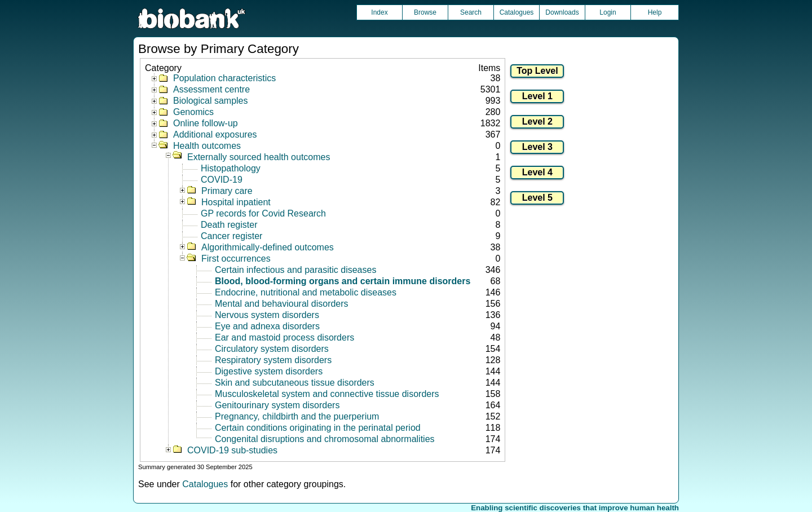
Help (655, 12)
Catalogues (517, 12)
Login (608, 12)
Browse (425, 12)
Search (471, 12)
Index (379, 12)
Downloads (562, 12)
